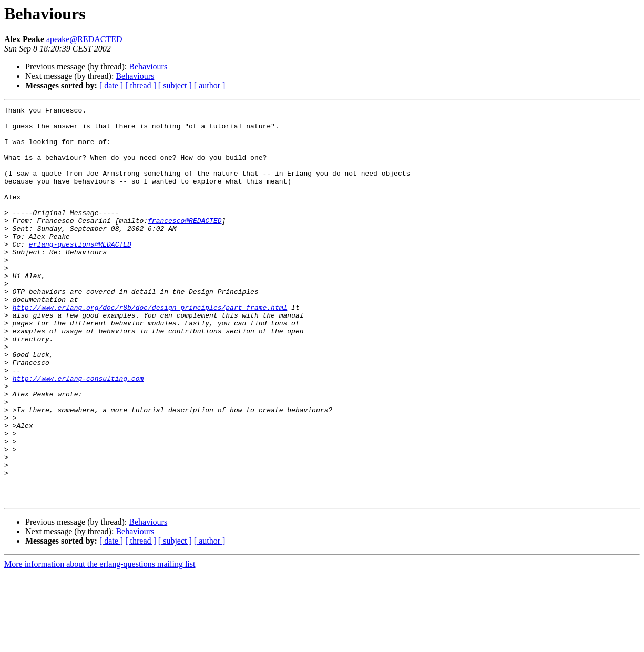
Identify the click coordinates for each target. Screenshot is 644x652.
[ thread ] (141, 85)
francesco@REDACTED (185, 244)
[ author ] (210, 85)
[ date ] (111, 85)
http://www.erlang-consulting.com (78, 433)
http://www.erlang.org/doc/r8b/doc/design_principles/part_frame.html (150, 348)
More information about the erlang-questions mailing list (100, 643)
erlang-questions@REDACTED (80, 272)
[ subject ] (175, 85)
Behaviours (148, 67)
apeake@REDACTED (84, 39)
